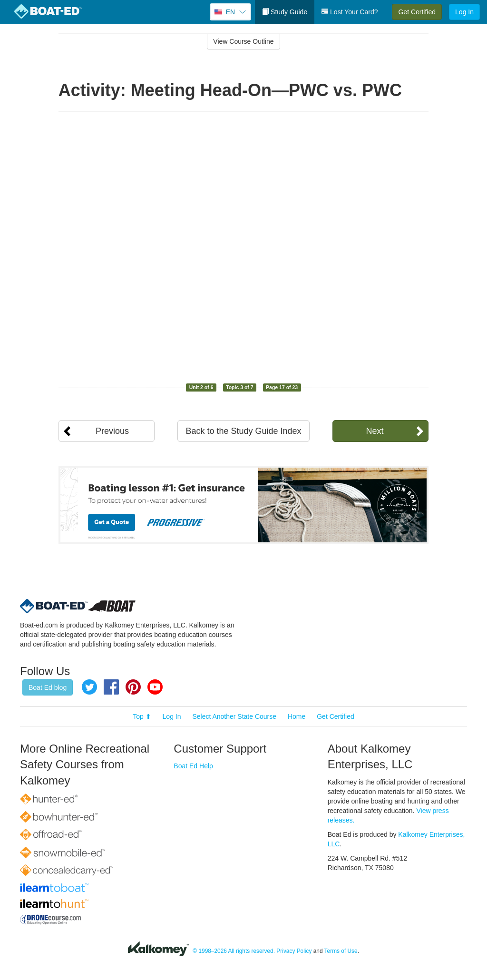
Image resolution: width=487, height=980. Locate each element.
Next (375, 431)
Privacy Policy (294, 951)
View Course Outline (243, 41)
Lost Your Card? (350, 12)
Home (297, 716)
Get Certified (417, 12)
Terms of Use (341, 951)
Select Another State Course (234, 716)
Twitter (89, 687)
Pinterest (133, 687)
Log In (464, 12)
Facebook (111, 687)
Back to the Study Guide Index (243, 431)
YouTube (155, 687)
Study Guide (285, 12)
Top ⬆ (142, 716)
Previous (112, 431)
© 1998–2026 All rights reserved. (234, 951)
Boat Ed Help (193, 766)
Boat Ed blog (48, 687)
